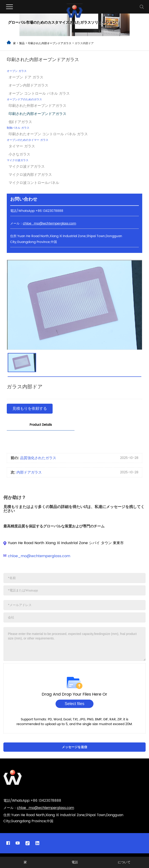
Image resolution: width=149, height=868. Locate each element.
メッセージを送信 (74, 747)
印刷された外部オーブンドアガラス (37, 106)
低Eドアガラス (20, 122)
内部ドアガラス (29, 472)
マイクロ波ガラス (18, 160)
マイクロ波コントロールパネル (34, 183)
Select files (74, 704)
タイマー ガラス (22, 146)
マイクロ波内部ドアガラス (30, 175)
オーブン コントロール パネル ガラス (39, 94)
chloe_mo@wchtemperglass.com (39, 556)
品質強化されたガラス (38, 458)
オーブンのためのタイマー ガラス (28, 140)
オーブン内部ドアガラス (28, 85)
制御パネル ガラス (18, 128)
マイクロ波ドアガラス (27, 167)
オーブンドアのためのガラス (24, 100)
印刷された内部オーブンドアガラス (50, 43)
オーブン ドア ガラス (26, 77)
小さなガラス (19, 154)
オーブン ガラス (17, 71)
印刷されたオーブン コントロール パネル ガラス (48, 134)
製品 (22, 43)
